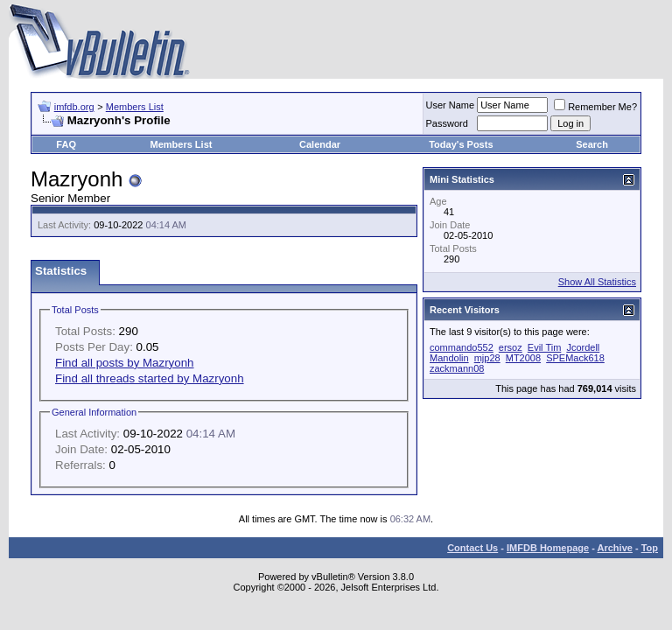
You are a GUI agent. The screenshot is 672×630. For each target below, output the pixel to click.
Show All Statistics (597, 282)
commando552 (462, 347)
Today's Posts (461, 144)
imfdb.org (74, 107)
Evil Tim (545, 347)
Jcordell (583, 347)
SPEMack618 (575, 358)
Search (592, 144)
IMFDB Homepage (548, 548)
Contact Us (472, 548)
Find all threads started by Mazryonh (150, 378)
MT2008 (523, 358)
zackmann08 (457, 368)
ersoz (511, 347)
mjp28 (487, 358)
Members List (135, 107)
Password (447, 123)
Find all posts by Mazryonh (125, 363)
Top (650, 548)
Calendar (320, 144)
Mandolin (449, 358)
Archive (615, 548)
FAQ (66, 144)
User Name (451, 105)
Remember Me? (595, 107)
